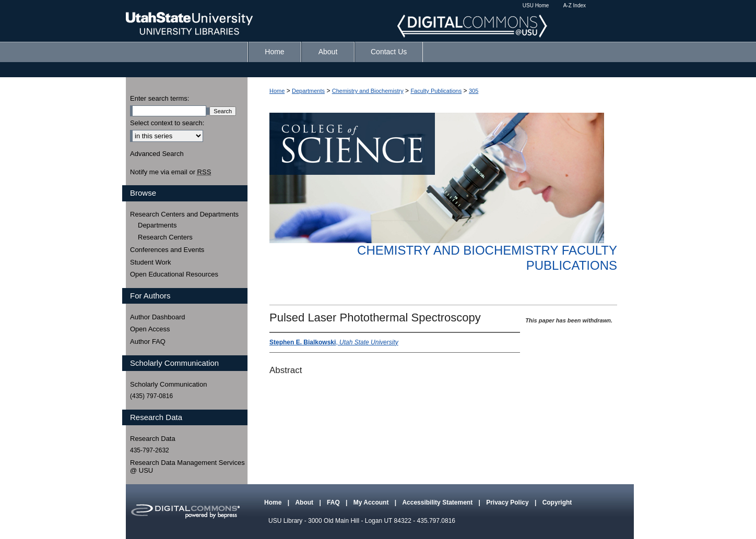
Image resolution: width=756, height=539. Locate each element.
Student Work (151, 262)
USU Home (536, 5)
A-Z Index (575, 5)
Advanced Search (157, 154)
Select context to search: (167, 123)
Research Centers (165, 237)
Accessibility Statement (438, 502)
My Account (372, 502)
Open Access (150, 329)
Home (277, 91)
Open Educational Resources (174, 274)
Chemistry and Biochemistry (368, 91)
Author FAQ (148, 342)
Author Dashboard (158, 317)
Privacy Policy (508, 502)
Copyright (557, 502)
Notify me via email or (170, 172)
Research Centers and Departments (184, 214)
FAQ (334, 502)
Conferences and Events (167, 250)
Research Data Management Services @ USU (187, 467)
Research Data (153, 439)
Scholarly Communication (168, 384)
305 (474, 91)
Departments (308, 91)
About (305, 502)
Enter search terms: (160, 98)
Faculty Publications (436, 91)
